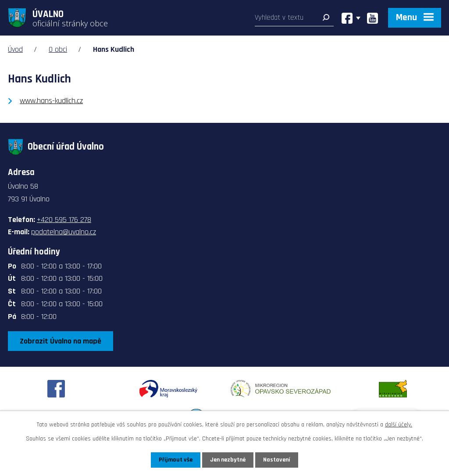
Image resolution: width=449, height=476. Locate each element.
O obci (58, 49)
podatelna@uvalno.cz (64, 232)
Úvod (15, 49)
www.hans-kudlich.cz (51, 101)
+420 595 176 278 (64, 220)
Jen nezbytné (228, 460)
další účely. (399, 425)
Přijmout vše (176, 460)
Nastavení (277, 460)
